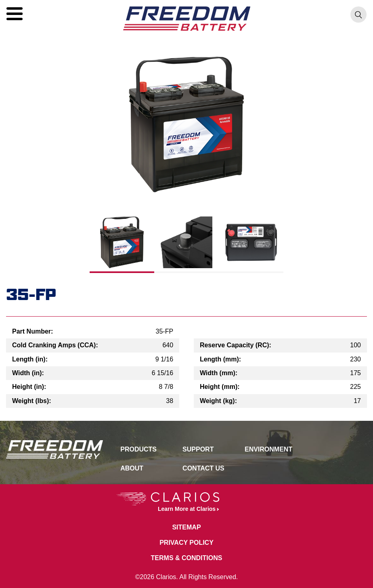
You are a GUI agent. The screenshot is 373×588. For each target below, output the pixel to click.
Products (138, 449)
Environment (268, 449)
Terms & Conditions (187, 558)
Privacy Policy (186, 543)
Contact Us (203, 468)
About (132, 468)
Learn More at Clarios (166, 502)
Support (198, 449)
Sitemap (186, 527)
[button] (15, 14)
